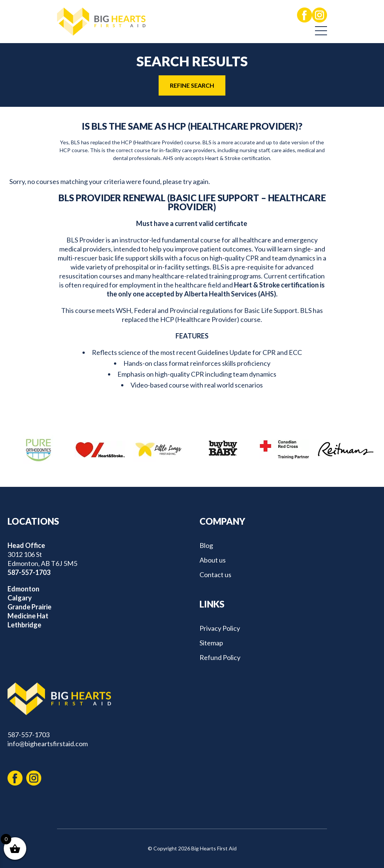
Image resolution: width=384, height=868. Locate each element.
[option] (38, 449)
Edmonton (23, 589)
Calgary (20, 598)
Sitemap (211, 643)
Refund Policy (220, 657)
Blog (206, 545)
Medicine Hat (28, 616)
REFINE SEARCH (192, 85)
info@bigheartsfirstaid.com (48, 744)
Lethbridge (24, 625)
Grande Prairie (29, 607)
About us (213, 560)
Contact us (215, 575)
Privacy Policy (220, 628)
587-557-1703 (29, 572)
